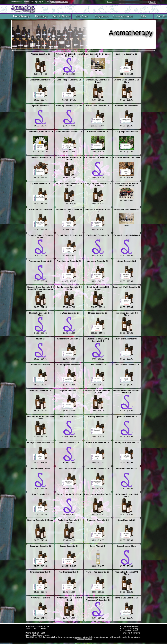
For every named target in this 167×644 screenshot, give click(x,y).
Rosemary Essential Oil (98, 520)
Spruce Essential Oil (69, 546)
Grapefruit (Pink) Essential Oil (127, 287)
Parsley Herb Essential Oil (127, 442)
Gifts (143, 16)
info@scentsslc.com (60, 2)
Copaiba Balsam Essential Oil (98, 158)
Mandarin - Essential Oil (40, 391)
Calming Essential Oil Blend (69, 106)
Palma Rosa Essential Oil (98, 442)
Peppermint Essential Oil (98, 468)
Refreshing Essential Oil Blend (127, 495)
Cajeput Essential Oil (40, 106)
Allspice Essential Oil (40, 54)
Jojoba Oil (40, 339)
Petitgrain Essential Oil (127, 468)
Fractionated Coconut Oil (40, 261)
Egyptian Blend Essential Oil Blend (69, 184)
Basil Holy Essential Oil (126, 54)
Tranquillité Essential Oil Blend (127, 573)
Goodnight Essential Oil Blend (98, 288)
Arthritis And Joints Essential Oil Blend (69, 55)
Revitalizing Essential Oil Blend (69, 521)
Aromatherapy (21, 16)
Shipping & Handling (131, 633)
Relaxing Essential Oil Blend (40, 520)
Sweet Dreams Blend (127, 546)
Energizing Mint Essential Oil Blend (98, 184)
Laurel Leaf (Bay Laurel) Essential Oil (98, 340)
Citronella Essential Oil (98, 132)
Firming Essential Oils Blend (127, 235)
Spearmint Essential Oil (40, 546)
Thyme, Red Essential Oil (98, 572)
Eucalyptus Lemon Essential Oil (69, 210)
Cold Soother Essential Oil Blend (69, 159)
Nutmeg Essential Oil (98, 417)
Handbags (41, 16)
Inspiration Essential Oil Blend (127, 314)
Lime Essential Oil (98, 365)
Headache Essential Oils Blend (40, 314)
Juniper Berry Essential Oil (69, 339)
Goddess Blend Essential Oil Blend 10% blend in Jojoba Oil (40, 288)
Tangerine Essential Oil (40, 572)
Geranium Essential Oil (98, 261)
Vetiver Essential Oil (40, 598)
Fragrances (102, 16)
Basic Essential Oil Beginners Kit (98, 55)
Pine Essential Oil (41, 494)
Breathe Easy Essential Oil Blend (98, 81)
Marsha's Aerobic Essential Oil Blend (98, 392)
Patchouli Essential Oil (69, 468)
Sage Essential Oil (127, 520)
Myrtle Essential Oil (69, 417)
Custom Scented (123, 16)
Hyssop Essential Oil (98, 313)
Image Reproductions (85, 639)
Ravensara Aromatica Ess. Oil (98, 494)
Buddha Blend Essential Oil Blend (127, 81)
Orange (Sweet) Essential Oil (40, 442)
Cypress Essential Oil (40, 183)
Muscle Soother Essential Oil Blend (40, 418)
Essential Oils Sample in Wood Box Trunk (127, 184)
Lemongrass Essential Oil (69, 365)
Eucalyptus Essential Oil (40, 209)
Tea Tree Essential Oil (69, 572)
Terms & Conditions (131, 626)
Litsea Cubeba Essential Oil (127, 365)
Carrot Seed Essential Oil (98, 106)
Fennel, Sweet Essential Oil (69, 235)
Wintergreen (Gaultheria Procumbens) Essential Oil (98, 599)
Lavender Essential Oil (127, 339)
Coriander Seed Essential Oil (126, 158)
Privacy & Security (130, 629)
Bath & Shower (61, 16)
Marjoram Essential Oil (69, 391)
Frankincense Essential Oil (69, 261)
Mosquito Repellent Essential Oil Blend (127, 392)
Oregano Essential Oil (69, 442)
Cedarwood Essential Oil (126, 106)
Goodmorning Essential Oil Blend (69, 288)
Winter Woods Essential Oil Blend (69, 599)
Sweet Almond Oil (98, 546)
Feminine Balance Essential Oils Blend (41, 236)
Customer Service (130, 631)
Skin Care (82, 16)
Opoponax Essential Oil (127, 417)
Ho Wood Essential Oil (69, 313)
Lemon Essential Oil (40, 365)
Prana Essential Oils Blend (69, 494)
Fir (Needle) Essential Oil (98, 235)
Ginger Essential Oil (127, 261)
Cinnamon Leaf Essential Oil (69, 132)
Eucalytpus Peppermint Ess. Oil (98, 210)
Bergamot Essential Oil (40, 80)
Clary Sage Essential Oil (127, 132)
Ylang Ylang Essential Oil (127, 598)
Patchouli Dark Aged (41, 468)
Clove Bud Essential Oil (41, 158)
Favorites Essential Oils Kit (127, 209)
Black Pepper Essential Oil (69, 80)
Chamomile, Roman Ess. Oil (40, 132)
